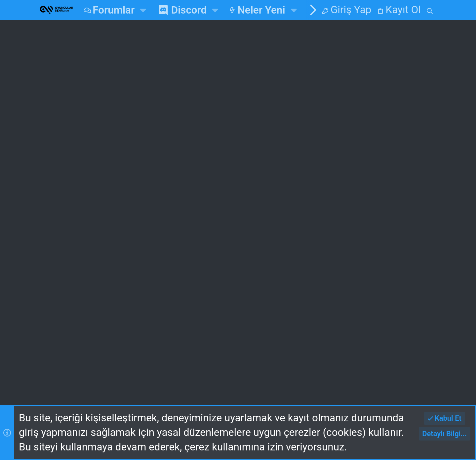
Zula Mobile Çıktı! (108, 94)
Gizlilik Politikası (212, 371)
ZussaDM (86, 167)
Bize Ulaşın (164, 282)
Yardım (265, 371)
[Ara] (430, 10)
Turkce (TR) (131, 353)
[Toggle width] (46, 353)
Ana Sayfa (162, 245)
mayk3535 (414, 312)
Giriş (250, 245)
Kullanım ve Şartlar (133, 371)
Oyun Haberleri (214, 182)
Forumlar (159, 264)
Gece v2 (75, 353)
